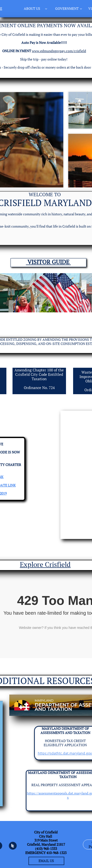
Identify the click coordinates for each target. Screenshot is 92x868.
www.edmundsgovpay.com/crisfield (59, 51)
